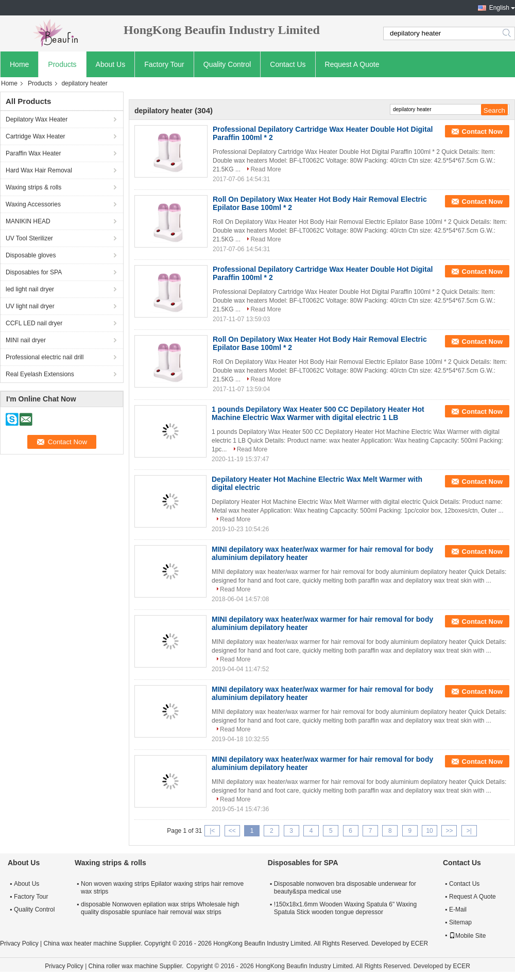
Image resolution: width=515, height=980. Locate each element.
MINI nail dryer (26, 340)
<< (232, 831)
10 (429, 831)
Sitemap (460, 922)
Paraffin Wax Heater (33, 153)
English (499, 8)
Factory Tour (164, 64)
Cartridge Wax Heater (36, 136)
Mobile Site (467, 936)
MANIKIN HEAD (28, 221)
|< (212, 831)
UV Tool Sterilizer (29, 238)
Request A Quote (352, 64)
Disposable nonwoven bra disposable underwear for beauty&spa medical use (345, 888)
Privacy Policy (19, 943)
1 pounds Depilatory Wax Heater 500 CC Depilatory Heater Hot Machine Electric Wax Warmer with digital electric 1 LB (318, 413)
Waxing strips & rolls (33, 187)
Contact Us (288, 64)
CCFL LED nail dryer (34, 323)
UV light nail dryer (30, 306)
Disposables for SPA (34, 272)
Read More (265, 169)
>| (469, 831)
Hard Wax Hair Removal (39, 170)
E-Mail (458, 909)
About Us (111, 64)
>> (449, 831)
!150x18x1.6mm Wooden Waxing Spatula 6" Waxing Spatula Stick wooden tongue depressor (345, 908)
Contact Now (482, 132)
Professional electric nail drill (45, 357)
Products (62, 64)
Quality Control (227, 64)
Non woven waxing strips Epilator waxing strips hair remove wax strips (162, 888)
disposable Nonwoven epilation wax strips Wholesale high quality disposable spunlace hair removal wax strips (160, 908)
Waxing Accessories (33, 204)
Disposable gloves (31, 255)
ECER (419, 943)
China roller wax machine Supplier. (137, 966)
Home (19, 64)
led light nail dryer (30, 289)
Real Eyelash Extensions (40, 374)
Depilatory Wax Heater (37, 119)
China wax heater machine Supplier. (93, 943)
